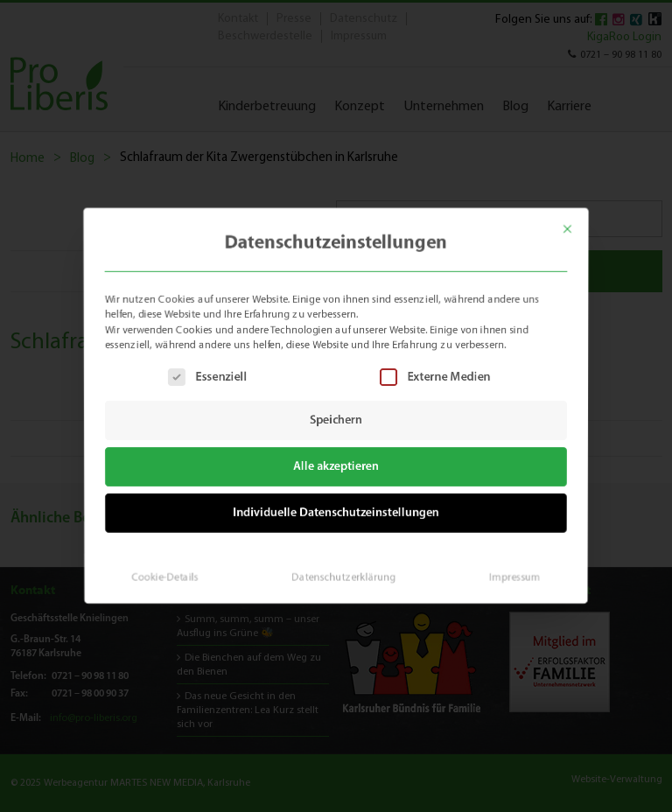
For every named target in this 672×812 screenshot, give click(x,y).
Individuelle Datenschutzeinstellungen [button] (336, 510)
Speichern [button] (336, 420)
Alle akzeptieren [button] (336, 466)
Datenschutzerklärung (343, 571)
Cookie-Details (171, 571)
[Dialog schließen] (577, 222)
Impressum (508, 571)
